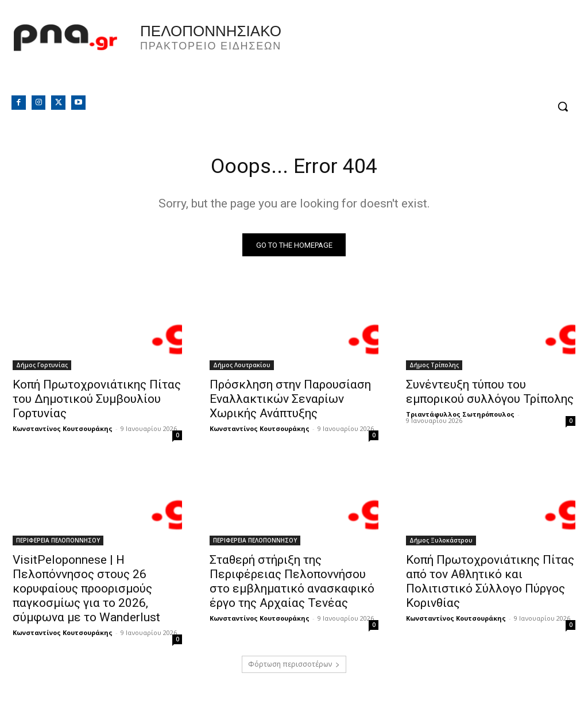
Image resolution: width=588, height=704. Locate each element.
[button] (563, 106)
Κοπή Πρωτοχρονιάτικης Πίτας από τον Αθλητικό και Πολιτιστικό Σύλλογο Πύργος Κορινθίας (490, 585)
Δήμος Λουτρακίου (242, 368)
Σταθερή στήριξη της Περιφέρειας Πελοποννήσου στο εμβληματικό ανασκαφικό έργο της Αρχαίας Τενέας (292, 585)
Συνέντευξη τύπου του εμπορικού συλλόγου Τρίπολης (490, 395)
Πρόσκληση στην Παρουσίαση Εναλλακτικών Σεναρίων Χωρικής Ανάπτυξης (290, 402)
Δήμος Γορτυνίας (42, 368)
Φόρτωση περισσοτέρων (294, 668)
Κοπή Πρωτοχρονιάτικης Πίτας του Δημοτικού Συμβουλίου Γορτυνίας (97, 402)
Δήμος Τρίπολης (434, 368)
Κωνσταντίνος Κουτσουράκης (63, 431)
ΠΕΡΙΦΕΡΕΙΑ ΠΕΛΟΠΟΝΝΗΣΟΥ (58, 544)
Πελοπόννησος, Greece (440, 55)
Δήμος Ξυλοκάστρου (441, 544)
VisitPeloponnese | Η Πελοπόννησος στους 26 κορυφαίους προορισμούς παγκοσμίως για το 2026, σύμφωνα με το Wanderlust (86, 592)
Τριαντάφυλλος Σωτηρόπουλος (460, 417)
